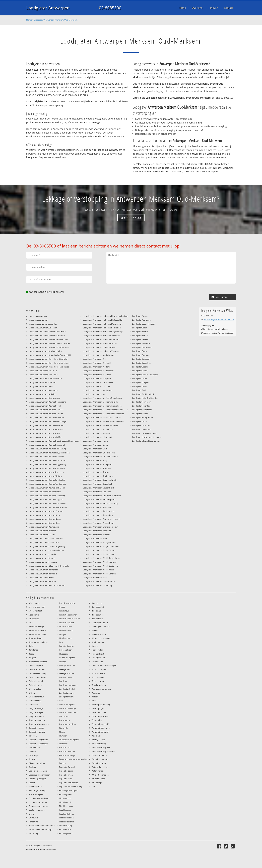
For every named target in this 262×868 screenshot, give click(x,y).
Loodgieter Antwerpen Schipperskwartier (101, 480)
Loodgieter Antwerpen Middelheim (98, 429)
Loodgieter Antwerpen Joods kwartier (99, 355)
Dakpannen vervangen (38, 744)
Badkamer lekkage (36, 626)
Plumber (63, 736)
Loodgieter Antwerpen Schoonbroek (99, 488)
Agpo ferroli (34, 615)
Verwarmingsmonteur (101, 728)
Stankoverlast (97, 650)
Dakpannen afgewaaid (38, 740)
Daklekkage (34, 736)
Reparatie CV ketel (67, 767)
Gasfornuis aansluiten (38, 771)
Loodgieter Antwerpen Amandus (43, 324)
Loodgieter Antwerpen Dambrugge (44, 390)
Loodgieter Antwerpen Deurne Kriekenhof (47, 445)
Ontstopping (65, 720)
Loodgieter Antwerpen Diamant (42, 531)
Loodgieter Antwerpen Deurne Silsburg (45, 476)
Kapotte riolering (66, 646)
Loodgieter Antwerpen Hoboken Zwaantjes (101, 336)
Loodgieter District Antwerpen (145, 375)
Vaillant (95, 697)
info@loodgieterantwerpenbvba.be (219, 319)
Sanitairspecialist (99, 634)
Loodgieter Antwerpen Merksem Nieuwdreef (102, 417)
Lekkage (63, 662)
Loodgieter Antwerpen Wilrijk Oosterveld (101, 566)
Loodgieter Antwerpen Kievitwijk (97, 363)
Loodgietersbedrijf (67, 689)
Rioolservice (97, 603)
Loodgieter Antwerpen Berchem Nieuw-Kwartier (49, 343)
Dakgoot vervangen (37, 732)
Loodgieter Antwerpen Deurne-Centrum (46, 511)
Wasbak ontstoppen (100, 759)
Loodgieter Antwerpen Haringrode (43, 570)
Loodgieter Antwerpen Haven (41, 578)
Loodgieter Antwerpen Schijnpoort (98, 476)
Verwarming (97, 720)
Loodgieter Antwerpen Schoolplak (98, 484)
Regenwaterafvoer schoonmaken (73, 759)
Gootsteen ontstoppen (38, 806)
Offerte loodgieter (67, 705)
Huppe (62, 607)
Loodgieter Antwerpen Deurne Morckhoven (47, 460)
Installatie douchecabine (70, 619)
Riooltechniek (97, 615)
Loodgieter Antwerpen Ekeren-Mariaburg (46, 550)
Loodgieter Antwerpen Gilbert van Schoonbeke (49, 566)
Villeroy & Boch (98, 740)
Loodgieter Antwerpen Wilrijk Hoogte (99, 554)
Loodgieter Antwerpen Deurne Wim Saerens (47, 503)
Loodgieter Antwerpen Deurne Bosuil (45, 406)
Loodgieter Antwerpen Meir (95, 394)
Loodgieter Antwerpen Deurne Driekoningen (48, 421)
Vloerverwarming (99, 744)
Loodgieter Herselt (140, 414)
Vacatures (96, 693)
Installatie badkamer (68, 615)
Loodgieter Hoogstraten (142, 417)
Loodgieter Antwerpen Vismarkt (97, 535)
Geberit (32, 783)
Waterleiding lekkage (101, 767)
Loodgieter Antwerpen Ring (95, 460)
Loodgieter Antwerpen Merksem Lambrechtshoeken (105, 410)
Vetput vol (96, 736)
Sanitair (95, 630)
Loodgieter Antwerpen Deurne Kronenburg (47, 449)
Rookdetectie (97, 619)
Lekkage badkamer (67, 665)
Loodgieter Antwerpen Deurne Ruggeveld (46, 472)
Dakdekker (33, 705)
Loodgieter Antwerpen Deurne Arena (44, 398)
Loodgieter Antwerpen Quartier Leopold (100, 457)
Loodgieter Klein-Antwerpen (144, 433)
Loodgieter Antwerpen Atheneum (43, 328)
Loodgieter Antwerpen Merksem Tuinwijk (101, 425)
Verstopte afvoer (99, 712)
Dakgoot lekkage (36, 708)
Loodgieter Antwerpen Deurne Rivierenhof (47, 468)
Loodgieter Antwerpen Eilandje (42, 535)
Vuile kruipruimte (99, 755)
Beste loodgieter (36, 638)
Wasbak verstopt (99, 763)
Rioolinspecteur (66, 833)
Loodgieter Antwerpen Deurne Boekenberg (47, 402)
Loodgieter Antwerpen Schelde (96, 472)
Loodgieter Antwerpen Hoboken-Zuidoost (101, 351)
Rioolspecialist (98, 607)
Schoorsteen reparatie (101, 638)
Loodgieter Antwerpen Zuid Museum (99, 581)
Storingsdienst (98, 654)
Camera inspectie (36, 665)
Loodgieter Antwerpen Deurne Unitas (45, 492)
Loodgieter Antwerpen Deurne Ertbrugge (46, 429)
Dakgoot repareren (37, 720)
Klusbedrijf (64, 654)
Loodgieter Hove (139, 421)
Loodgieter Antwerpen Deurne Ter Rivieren (47, 488)
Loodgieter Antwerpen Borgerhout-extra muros (49, 363)
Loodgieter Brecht (140, 367)
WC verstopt (97, 783)
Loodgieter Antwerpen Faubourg (43, 562)
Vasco (94, 701)
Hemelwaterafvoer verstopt (40, 829)
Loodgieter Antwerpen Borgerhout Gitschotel (48, 359)
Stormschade (97, 662)
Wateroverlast (97, 771)
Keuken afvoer (65, 650)
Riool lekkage (65, 810)
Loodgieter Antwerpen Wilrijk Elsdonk (99, 550)
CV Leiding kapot (36, 689)
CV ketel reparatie (36, 681)
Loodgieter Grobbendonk (143, 394)
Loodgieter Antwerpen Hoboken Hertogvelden (103, 320)
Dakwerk (32, 751)
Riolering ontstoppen (68, 790)
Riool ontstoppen (67, 822)
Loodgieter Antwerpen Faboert (42, 558)
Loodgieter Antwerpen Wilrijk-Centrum (100, 574)
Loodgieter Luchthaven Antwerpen (147, 437)
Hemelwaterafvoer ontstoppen (42, 826)
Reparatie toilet (66, 779)
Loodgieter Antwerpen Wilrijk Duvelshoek (101, 546)
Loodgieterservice (67, 693)
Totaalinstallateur (99, 685)
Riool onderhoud (67, 814)
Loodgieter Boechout (141, 343)
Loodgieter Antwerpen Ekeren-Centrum (46, 538)
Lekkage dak (64, 669)
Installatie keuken (67, 623)
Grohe (31, 814)
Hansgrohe (33, 822)
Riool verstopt (65, 829)
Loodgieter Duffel (140, 378)
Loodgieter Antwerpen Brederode (43, 375)
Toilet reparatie (98, 677)
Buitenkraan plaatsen (38, 662)
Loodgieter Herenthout (142, 410)
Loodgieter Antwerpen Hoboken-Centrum (101, 339)
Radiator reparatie (67, 751)
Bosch (31, 654)
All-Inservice (34, 619)
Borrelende (33, 650)
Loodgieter (64, 681)
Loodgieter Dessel (140, 371)
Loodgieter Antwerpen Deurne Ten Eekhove (47, 484)
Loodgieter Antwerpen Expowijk (42, 554)
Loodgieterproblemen (69, 685)
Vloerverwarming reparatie (103, 751)
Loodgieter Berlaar (140, 336)
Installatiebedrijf (66, 630)
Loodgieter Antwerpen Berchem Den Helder (47, 332)
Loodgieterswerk (66, 697)
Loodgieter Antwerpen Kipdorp (96, 367)
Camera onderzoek (37, 669)
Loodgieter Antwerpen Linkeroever (98, 382)
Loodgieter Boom (140, 351)
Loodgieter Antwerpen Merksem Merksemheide (103, 414)
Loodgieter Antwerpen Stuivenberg (98, 515)
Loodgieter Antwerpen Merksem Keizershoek (102, 406)
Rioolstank (96, 611)
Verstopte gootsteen (100, 716)
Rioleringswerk (65, 794)
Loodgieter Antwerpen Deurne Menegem (46, 457)
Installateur (64, 611)
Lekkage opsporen (67, 673)
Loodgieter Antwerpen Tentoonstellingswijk (102, 519)
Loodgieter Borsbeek (141, 359)
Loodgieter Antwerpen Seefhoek (97, 492)
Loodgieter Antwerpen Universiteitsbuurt (101, 527)
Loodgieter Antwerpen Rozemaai (97, 468)
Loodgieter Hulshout (141, 425)
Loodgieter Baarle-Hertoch (144, 324)
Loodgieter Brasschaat (142, 363)
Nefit (61, 701)
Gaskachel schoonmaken (39, 775)
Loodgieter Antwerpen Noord (96, 441)
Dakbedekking (35, 701)
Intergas (63, 634)
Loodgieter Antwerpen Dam (41, 386)
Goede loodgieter (36, 794)
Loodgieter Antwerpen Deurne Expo (44, 433)
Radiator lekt (65, 747)
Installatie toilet (66, 626)
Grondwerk (33, 818)
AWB (31, 623)
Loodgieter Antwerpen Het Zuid (42, 581)
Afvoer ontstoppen (37, 607)
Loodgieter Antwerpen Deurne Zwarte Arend (48, 507)
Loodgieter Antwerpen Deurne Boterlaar (46, 410)
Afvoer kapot (34, 603)
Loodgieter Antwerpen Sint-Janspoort (99, 499)
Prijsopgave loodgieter (69, 740)
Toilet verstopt (98, 681)
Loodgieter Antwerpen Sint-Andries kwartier (102, 496)
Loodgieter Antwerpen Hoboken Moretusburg (103, 324)
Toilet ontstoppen (99, 669)
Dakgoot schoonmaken (39, 724)
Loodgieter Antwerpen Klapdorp (97, 375)
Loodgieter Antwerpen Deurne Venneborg (47, 496)
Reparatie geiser (66, 771)
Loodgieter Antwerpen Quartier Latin (99, 453)
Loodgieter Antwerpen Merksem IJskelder (101, 402)
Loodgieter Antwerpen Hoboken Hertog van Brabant (106, 316)
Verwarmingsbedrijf (100, 724)
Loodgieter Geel (139, 390)
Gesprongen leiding (37, 790)
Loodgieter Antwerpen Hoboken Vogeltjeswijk (103, 332)
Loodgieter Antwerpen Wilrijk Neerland (100, 562)
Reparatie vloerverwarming (71, 786)
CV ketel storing (35, 685)
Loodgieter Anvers (140, 316)
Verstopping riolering (101, 705)
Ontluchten (64, 716)
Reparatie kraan (66, 775)
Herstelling (33, 833)
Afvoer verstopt (35, 611)
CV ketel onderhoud (37, 677)
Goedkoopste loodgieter (39, 798)
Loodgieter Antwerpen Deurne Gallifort (45, 437)
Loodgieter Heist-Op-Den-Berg (145, 398)
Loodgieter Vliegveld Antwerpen (146, 441)
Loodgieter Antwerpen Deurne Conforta (46, 414)
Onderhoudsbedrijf (68, 708)
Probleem (63, 744)
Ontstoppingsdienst (68, 724)
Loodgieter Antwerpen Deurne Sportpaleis (47, 480)
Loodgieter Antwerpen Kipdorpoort (98, 371)
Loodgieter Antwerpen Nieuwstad (97, 437)
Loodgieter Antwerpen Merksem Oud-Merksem (56, 20)
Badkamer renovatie (37, 630)
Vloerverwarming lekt (101, 747)
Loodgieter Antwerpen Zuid (95, 578)
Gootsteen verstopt (37, 810)
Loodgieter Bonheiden (142, 347)
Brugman (32, 658)
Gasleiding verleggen (38, 779)
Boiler (31, 646)
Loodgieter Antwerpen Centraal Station (45, 378)
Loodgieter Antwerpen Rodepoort (97, 464)
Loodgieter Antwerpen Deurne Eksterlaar (46, 425)
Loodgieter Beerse (140, 332)
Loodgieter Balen (140, 328)
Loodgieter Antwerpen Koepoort (97, 378)
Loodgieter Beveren (141, 339)
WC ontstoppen (98, 779)
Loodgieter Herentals (141, 406)
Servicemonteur (98, 642)
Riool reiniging (65, 826)
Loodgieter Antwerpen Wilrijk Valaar (98, 570)
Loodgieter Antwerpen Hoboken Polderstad (102, 328)
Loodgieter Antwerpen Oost (95, 449)
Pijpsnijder (64, 728)
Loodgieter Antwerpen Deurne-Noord (45, 519)
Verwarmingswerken (100, 732)
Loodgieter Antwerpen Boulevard (43, 371)
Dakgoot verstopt (36, 728)
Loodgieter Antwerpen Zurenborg (97, 585)
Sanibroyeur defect (100, 623)
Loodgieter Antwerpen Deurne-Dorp (44, 515)
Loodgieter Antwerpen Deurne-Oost (44, 523)
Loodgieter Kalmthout (142, 429)
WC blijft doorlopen (100, 775)
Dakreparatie (34, 747)
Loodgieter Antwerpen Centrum (42, 382)
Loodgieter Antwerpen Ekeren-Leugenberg (47, 546)
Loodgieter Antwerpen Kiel (94, 359)
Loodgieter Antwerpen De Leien (42, 394)
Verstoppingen (98, 708)
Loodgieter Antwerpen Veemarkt (97, 531)
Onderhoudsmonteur (68, 712)
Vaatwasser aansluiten (101, 689)
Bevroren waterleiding (38, 642)
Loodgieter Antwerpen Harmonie (43, 574)
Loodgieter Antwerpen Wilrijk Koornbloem (101, 558)
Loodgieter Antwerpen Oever (95, 445)
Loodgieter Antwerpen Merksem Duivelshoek (102, 398)
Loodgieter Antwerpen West (95, 538)
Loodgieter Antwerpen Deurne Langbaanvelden (49, 453)
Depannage (34, 755)
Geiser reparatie (35, 786)
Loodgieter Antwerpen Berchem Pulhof (45, 351)
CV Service (33, 693)
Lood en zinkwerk (67, 677)
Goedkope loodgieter (38, 802)
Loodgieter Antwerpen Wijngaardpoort (100, 542)
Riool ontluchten (66, 818)
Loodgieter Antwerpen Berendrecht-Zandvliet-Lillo (50, 355)
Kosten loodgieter (67, 658)
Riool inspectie (65, 802)
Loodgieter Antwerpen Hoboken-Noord (100, 343)
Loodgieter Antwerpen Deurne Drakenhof (47, 417)
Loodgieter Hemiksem (142, 402)
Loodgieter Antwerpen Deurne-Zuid (44, 527)
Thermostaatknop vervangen (104, 665)
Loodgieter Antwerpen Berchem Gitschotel (47, 336)
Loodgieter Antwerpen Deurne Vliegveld (46, 499)
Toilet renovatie (98, 673)
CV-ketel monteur (36, 697)
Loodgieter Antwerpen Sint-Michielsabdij (101, 503)
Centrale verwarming (38, 673)
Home (29, 20)
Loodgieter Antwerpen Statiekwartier (99, 511)
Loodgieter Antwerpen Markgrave (97, 390)
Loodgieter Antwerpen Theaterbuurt (99, 523)
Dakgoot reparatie (36, 716)
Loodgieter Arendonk (141, 320)
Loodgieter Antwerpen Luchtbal (97, 386)
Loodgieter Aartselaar (38, 316)
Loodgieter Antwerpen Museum (97, 433)
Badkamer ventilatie (37, 634)
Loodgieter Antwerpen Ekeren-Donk (44, 542)
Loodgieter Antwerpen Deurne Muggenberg (47, 464)
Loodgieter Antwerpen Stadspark (97, 507)
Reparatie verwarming (69, 783)
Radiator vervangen (68, 755)
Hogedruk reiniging (67, 603)
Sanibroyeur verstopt (101, 626)
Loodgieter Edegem (141, 382)
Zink (93, 786)
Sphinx (95, 646)
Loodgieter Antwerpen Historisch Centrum (47, 585)
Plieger (62, 732)
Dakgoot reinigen (36, 712)
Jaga (61, 642)
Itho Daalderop (66, 638)
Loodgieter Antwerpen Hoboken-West (99, 347)
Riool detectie (65, 798)
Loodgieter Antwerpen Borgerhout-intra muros (49, 367)
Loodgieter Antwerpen (48, 8)
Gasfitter (32, 767)
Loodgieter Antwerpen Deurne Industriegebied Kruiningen (54, 441)
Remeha (63, 763)
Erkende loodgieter (37, 763)
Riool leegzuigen (66, 806)
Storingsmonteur (99, 658)
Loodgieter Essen (140, 386)
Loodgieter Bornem (141, 355)
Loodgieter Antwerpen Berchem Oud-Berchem (49, 347)
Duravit (32, 759)
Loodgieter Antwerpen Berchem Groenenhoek (48, 339)
